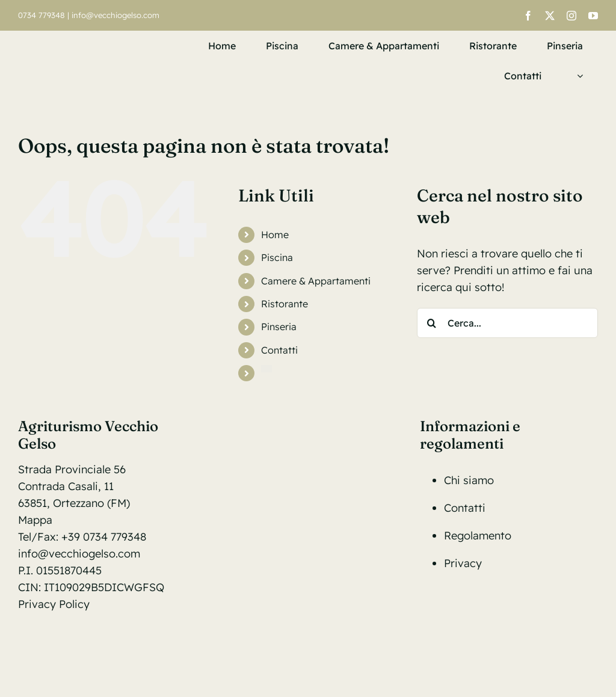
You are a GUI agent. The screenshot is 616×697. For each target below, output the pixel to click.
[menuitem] (577, 76)
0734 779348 (42, 15)
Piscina (277, 257)
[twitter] (550, 16)
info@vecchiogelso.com (115, 15)
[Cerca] (432, 323)
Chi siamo (469, 480)
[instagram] (571, 16)
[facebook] (528, 16)
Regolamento (478, 536)
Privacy (463, 563)
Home (275, 235)
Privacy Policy (54, 604)
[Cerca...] (507, 323)
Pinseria (279, 327)
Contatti (279, 350)
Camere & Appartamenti (316, 281)
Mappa (35, 520)
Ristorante (285, 304)
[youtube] (593, 16)
